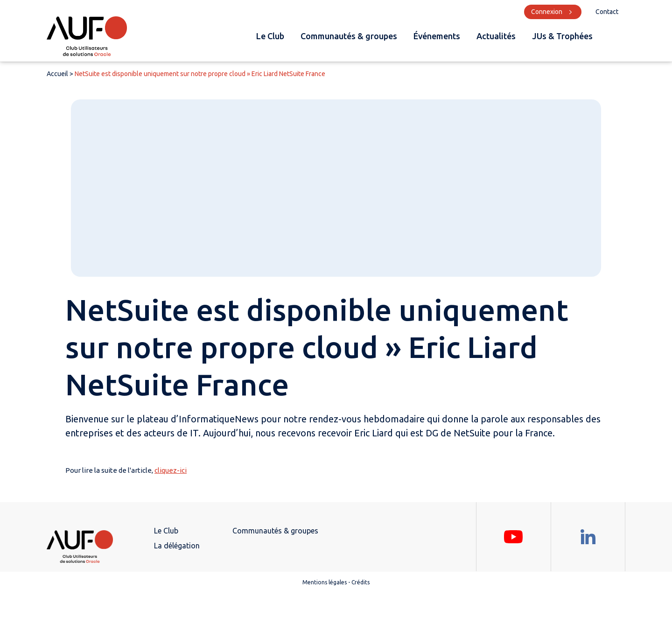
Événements (437, 36)
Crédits (360, 582)
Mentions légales (325, 582)
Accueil (57, 74)
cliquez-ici (171, 470)
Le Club (270, 36)
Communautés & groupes (349, 36)
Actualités (496, 36)
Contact (607, 12)
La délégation (177, 546)
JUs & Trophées (562, 36)
